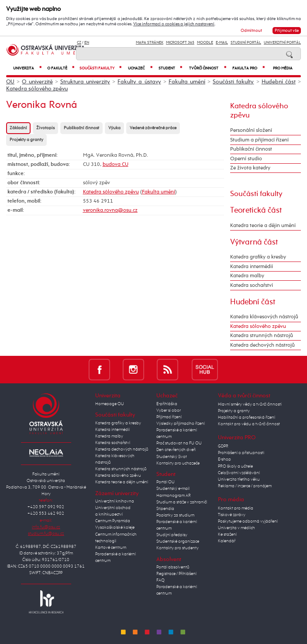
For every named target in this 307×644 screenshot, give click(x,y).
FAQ (160, 580)
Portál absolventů (173, 567)
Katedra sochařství (252, 286)
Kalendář (227, 541)
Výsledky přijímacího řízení (181, 424)
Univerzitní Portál (282, 43)
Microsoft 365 (180, 43)
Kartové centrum (111, 548)
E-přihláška (167, 404)
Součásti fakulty (100, 68)
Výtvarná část (254, 242)
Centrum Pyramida (113, 521)
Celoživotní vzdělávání (239, 473)
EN (87, 43)
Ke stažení (227, 534)
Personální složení (251, 131)
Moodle (205, 43)
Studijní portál (246, 43)
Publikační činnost (81, 128)
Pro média (283, 68)
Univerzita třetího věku (239, 479)
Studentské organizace (178, 541)
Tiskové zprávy (232, 515)
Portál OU (166, 482)
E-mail (222, 43)
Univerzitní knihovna (115, 501)
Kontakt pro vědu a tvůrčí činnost (249, 424)
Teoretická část (256, 210)
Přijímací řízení (169, 417)
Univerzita (28, 68)
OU (10, 82)
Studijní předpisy (172, 535)
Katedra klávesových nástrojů (264, 317)
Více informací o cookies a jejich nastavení (174, 24)
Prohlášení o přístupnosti (241, 453)
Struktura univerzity (85, 82)
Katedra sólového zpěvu (37, 89)
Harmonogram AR (174, 496)
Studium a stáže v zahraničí (182, 502)
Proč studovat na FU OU (179, 443)
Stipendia (165, 509)
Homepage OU (110, 404)
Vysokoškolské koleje (115, 527)
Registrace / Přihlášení (176, 574)
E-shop (224, 459)
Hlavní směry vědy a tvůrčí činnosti (250, 404)
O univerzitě (37, 82)
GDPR (223, 446)
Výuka (114, 128)
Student (170, 68)
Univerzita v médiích (236, 528)
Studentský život (172, 457)
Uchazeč (140, 68)
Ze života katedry (250, 168)
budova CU (116, 165)
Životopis (45, 128)
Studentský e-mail (173, 489)
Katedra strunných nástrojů (262, 336)
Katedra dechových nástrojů (262, 345)
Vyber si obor (169, 410)
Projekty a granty (26, 140)
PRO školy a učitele (235, 466)
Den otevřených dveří (176, 450)
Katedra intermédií (252, 267)
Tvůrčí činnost (208, 68)
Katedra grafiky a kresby (258, 257)
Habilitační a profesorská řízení (247, 417)
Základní (18, 128)
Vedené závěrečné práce (153, 128)
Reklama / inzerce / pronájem (245, 486)
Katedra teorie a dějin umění (263, 226)
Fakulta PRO (248, 68)
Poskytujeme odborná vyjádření (248, 521)
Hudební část (279, 82)
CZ (79, 43)
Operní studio (246, 159)
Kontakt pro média (236, 508)
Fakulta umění (187, 82)
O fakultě (61, 68)
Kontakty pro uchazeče (178, 463)
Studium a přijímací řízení (259, 140)
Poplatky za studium (175, 515)
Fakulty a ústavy (139, 82)
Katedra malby (247, 276)
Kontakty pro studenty (178, 548)
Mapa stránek (150, 43)
